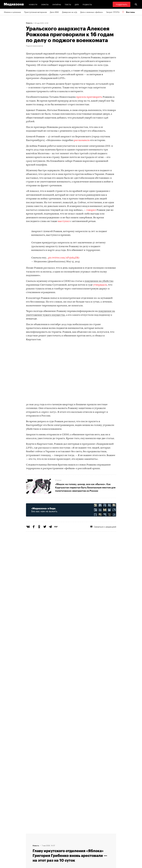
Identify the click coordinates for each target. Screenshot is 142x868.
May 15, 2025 (73, 262)
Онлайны (57, 4)
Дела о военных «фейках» (92, 12)
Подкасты (87, 4)
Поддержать (122, 4)
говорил (91, 210)
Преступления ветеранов (35, 12)
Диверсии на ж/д (70, 12)
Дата (77, 4)
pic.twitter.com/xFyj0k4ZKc (64, 258)
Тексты (68, 4)
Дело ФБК (54, 12)
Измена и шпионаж (12, 12)
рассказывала (82, 140)
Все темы (130, 12)
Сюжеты (45, 4)
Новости (33, 4)
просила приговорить (89, 97)
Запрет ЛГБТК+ (113, 12)
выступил (64, 221)
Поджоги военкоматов (34, 46)
